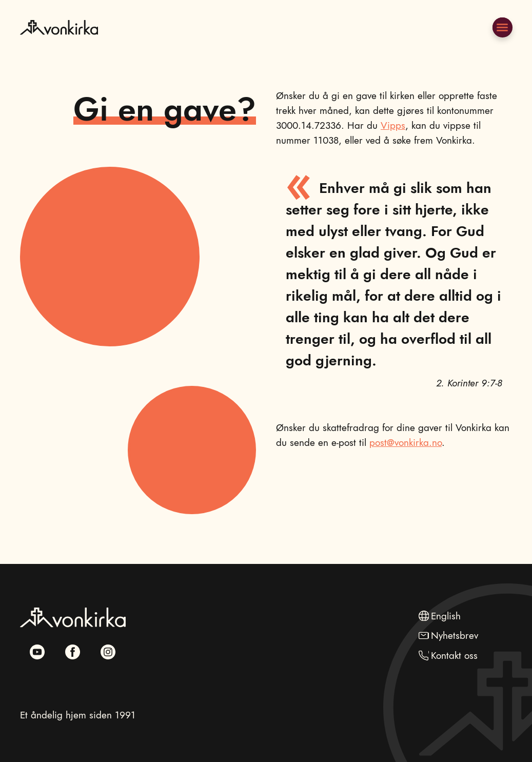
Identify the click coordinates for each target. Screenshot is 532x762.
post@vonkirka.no (406, 442)
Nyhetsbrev (455, 635)
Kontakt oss (454, 655)
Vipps (393, 125)
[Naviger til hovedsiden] (59, 51)
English (446, 616)
